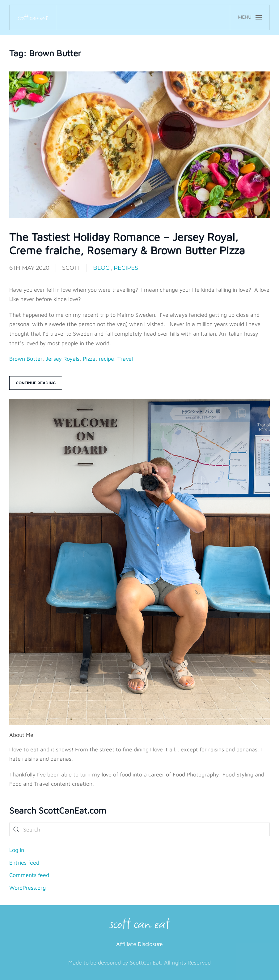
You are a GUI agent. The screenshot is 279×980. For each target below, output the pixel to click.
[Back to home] (33, 17)
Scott (71, 268)
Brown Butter (26, 359)
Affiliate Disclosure (139, 944)
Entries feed (24, 863)
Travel (125, 359)
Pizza (89, 359)
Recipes (126, 268)
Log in (17, 850)
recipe (106, 359)
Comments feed (29, 875)
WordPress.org (27, 888)
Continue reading (36, 383)
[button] (250, 17)
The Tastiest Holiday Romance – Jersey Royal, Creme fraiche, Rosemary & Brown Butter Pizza (127, 243)
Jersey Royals (63, 359)
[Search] (139, 829)
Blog (101, 268)
